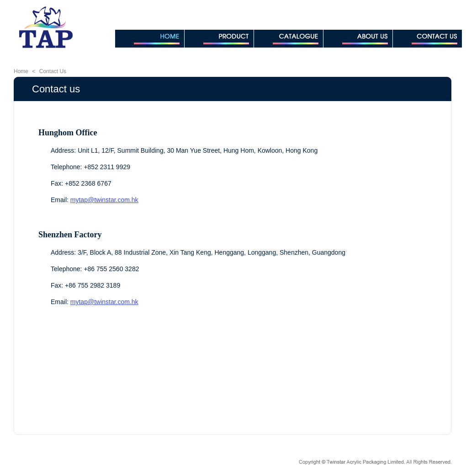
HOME (150, 39)
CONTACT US (427, 39)
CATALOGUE (289, 39)
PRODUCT (219, 39)
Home (21, 71)
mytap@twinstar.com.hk (104, 200)
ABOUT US (358, 39)
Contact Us (53, 71)
